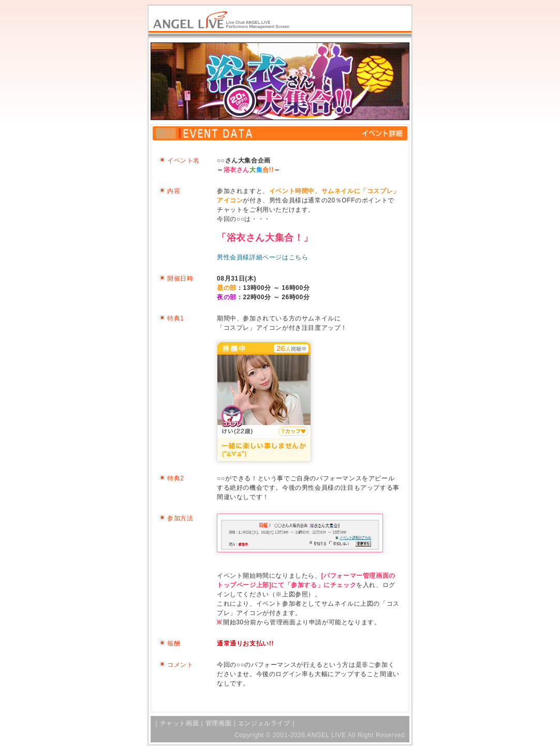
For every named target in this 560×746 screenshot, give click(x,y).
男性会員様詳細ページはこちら (262, 257)
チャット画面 (180, 723)
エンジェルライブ (264, 723)
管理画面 (218, 723)
